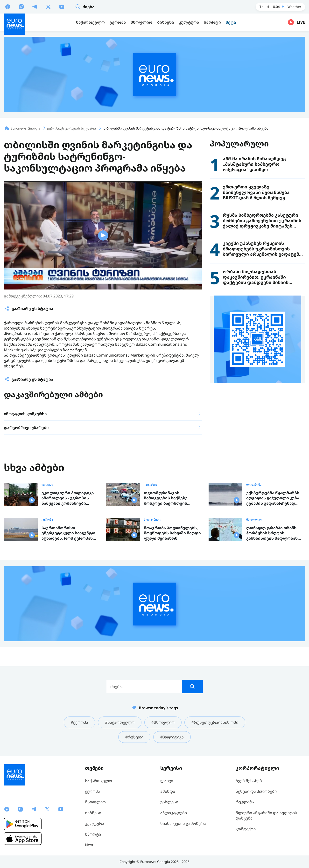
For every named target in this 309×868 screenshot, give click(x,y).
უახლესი (169, 802)
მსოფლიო (254, 520)
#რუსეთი (134, 737)
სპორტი (93, 834)
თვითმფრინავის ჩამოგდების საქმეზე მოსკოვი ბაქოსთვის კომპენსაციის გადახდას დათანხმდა (170, 498)
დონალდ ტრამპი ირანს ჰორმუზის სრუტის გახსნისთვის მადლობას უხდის (272, 533)
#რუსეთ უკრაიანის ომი (215, 722)
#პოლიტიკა (172, 737)
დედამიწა (254, 485)
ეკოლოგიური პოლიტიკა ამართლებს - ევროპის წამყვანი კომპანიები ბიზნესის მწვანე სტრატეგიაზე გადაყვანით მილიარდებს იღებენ (69, 498)
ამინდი (168, 791)
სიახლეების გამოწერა (183, 823)
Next (89, 845)
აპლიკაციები (174, 813)
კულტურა (95, 823)
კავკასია (151, 485)
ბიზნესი (93, 813)
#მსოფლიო (163, 722)
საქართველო (98, 781)
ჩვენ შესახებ (249, 781)
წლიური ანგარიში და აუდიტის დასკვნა (266, 815)
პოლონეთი (153, 520)
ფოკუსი (47, 485)
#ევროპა (79, 722)
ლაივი (167, 781)
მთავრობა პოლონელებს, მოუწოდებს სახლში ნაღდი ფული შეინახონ (172, 533)
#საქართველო (120, 722)
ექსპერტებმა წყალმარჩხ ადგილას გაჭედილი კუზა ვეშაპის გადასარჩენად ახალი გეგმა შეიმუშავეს (273, 498)
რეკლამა (245, 802)
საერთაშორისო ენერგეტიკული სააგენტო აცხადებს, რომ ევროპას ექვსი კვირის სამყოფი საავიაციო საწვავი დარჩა (69, 533)
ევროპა (47, 520)
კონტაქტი (246, 829)
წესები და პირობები (256, 791)
